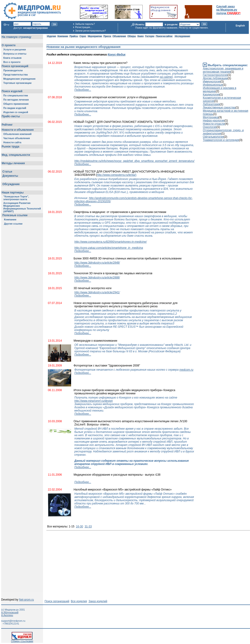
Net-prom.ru (26, 600)
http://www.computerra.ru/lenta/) (117, 175)
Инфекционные (213, 85)
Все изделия (79, 601)
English (240, 26)
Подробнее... (83, 90)
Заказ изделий (98, 601)
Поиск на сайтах (164, 36)
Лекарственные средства (219, 108)
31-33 (88, 526)
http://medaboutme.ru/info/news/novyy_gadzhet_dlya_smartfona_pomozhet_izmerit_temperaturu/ (134, 161)
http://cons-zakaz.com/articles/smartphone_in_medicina (109, 248)
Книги (140, 36)
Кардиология (211, 95)
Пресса (107, 36)
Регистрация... (84, 27)
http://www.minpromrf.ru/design (94, 401)
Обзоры (132, 36)
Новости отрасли (214, 124)
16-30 (80, 526)
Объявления (119, 36)
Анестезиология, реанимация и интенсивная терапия (223, 70)
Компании (63, 36)
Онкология (210, 127)
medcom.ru (186, 370)
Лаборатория (211, 104)
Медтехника (211, 117)
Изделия (51, 36)
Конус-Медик (117, 55)
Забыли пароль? (85, 24)
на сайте (166, 77)
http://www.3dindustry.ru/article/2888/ (97, 278)
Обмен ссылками (22, 640)
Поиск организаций (57, 601)
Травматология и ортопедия (221, 140)
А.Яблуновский (10, 612)
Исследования (182, 36)
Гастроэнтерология (215, 75)
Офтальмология (213, 137)
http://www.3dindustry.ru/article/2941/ (97, 292)
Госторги (150, 36)
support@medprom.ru (13, 621)
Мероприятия (95, 36)
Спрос (83, 36)
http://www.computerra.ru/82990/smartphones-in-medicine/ (110, 242)
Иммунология (212, 82)
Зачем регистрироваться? (90, 31)
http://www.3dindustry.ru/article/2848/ (97, 263)
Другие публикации (215, 78)
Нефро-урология (214, 121)
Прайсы (74, 36)
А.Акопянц (7, 615)
